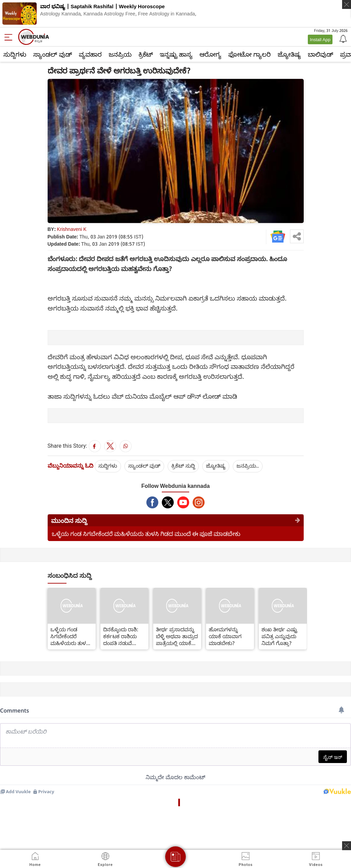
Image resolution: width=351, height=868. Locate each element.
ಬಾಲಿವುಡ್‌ (320, 54)
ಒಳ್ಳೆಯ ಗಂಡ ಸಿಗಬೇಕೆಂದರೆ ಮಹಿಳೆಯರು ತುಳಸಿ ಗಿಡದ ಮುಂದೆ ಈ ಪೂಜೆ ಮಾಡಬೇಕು (146, 534)
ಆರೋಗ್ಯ (210, 54)
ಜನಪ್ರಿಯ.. (248, 466)
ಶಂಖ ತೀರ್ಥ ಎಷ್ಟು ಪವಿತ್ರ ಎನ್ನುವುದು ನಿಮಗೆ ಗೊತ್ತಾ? (279, 636)
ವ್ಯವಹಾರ (90, 54)
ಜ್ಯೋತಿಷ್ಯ (289, 54)
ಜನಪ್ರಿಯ (120, 54)
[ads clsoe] (347, 846)
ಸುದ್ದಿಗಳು (15, 54)
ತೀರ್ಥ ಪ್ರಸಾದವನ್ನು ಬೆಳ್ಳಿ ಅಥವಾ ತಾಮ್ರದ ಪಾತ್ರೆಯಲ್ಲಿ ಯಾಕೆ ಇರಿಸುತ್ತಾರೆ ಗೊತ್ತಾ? (177, 636)
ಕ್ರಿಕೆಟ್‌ (146, 54)
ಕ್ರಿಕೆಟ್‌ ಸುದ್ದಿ (183, 466)
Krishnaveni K (72, 229)
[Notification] (342, 38)
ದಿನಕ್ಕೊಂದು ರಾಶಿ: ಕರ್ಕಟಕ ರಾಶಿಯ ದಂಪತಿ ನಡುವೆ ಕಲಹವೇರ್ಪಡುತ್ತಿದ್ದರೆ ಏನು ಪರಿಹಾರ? (124, 636)
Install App (320, 39)
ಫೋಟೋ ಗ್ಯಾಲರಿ (250, 54)
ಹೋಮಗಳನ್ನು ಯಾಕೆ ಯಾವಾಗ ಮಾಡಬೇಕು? (225, 636)
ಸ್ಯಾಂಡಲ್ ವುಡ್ (53, 54)
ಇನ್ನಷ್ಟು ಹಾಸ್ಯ (176, 54)
